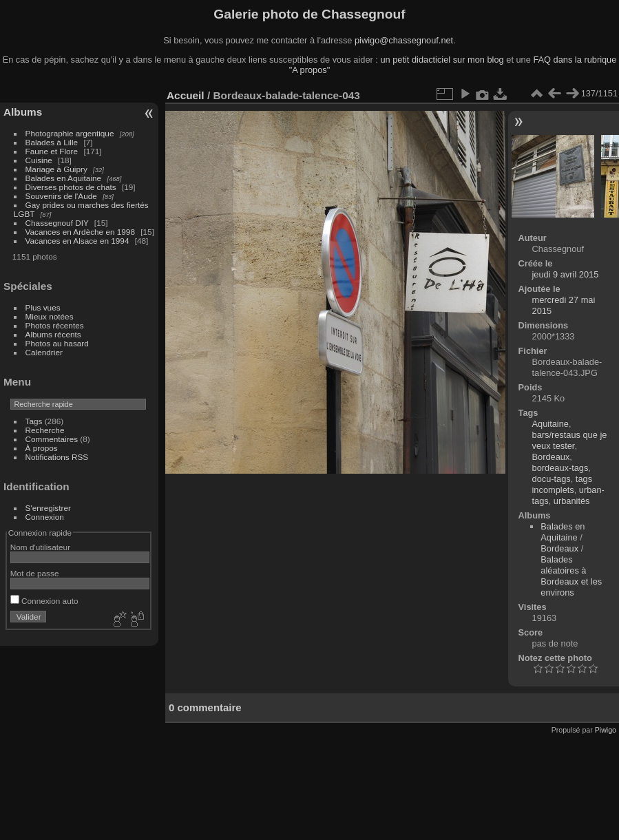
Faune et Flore (52, 151)
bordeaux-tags (560, 468)
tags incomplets (563, 484)
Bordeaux (551, 457)
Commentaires (52, 439)
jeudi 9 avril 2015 (566, 274)
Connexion (45, 517)
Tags (34, 421)
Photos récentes (55, 325)
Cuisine (39, 160)
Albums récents (53, 334)
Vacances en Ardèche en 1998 (80, 232)
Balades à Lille (52, 142)
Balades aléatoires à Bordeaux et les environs (571, 576)
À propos (42, 448)
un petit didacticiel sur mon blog (442, 60)
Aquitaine (550, 424)
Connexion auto (44, 601)
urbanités (572, 501)
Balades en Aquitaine (64, 178)
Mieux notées (50, 316)
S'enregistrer (48, 508)
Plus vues (43, 307)
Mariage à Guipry (56, 169)
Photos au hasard (57, 343)
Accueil (186, 95)
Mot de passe (35, 573)
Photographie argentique (70, 133)
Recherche (45, 430)
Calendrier (44, 352)
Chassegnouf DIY (57, 223)
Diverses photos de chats (71, 187)
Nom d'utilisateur (40, 547)
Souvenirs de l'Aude (61, 196)
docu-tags (552, 479)
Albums (23, 112)
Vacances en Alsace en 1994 (77, 241)
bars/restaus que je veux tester (570, 440)
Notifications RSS (57, 457)
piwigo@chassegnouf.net (404, 40)
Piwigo (606, 730)
